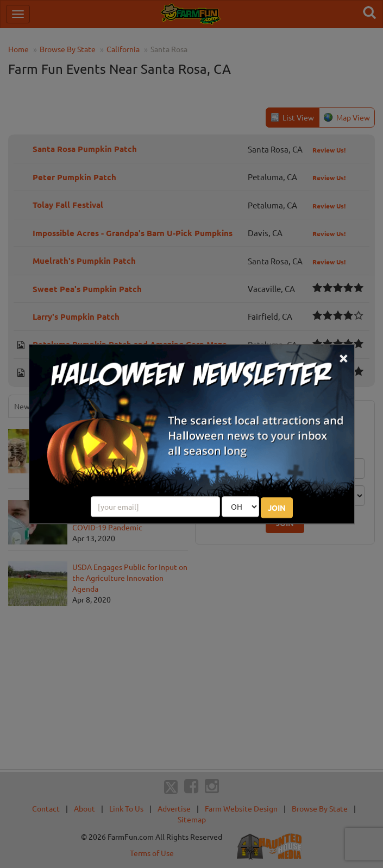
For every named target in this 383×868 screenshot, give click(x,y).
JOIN (277, 508)
